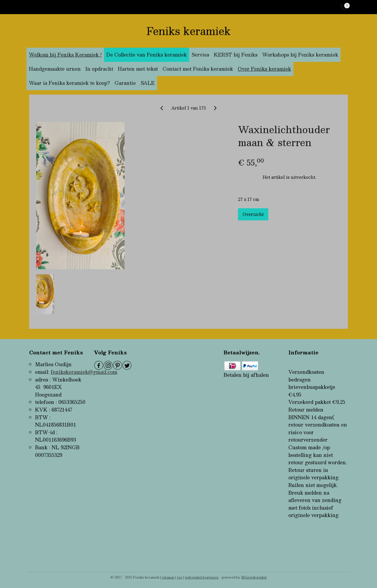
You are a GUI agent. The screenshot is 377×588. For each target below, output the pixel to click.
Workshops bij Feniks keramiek (300, 55)
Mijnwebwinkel (254, 577)
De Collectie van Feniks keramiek (147, 55)
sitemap (168, 577)
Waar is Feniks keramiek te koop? (69, 83)
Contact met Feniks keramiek (198, 69)
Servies (200, 55)
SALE (148, 83)
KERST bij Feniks (236, 55)
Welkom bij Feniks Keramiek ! (65, 55)
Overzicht (253, 214)
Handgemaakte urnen (55, 69)
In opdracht (99, 69)
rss (179, 577)
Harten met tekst (138, 69)
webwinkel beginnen (202, 577)
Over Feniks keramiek (264, 69)
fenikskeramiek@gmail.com (84, 372)
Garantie (125, 83)
